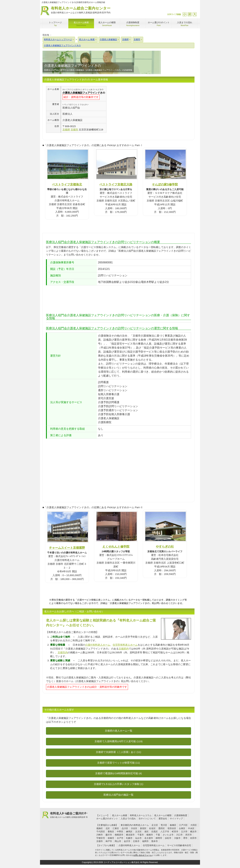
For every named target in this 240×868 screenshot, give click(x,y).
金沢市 (127, 841)
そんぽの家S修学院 (165, 184)
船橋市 (150, 835)
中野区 (120, 832)
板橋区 (173, 825)
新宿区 (143, 828)
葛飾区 (100, 828)
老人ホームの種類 (163, 815)
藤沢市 (109, 835)
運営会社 (163, 819)
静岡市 (159, 838)
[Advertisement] (134, 109)
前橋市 (111, 838)
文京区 (138, 832)
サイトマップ (176, 819)
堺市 (185, 838)
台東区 (182, 828)
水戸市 (120, 838)
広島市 (136, 841)
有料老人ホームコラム (141, 815)
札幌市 (129, 838)
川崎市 (100, 835)
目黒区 (155, 832)
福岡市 (145, 841)
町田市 (175, 832)
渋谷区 (134, 828)
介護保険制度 (181, 815)
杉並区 (152, 828)
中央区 (191, 828)
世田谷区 (172, 828)
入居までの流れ (128, 819)
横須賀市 (130, 835)
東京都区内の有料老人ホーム (135, 825)
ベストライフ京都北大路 (116, 184)
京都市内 (63, 652)
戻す (190, 14)
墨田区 (162, 828)
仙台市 (138, 838)
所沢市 (189, 835)
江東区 (116, 828)
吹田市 (193, 838)
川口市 (179, 835)
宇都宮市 (101, 838)
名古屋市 (149, 838)
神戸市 (109, 841)
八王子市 (165, 832)
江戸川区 (183, 825)
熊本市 (155, 841)
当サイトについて (147, 819)
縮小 (185, 14)
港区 (146, 832)
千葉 (158, 835)
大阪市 (177, 838)
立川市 (184, 832)
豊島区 (111, 832)
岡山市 (118, 841)
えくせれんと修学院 (116, 547)
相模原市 (119, 835)
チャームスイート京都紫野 (67, 548)
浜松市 (168, 838)
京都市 (100, 841)
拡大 (195, 14)
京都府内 (124, 649)
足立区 (155, 825)
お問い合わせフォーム (143, 855)
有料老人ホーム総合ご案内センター (81, 10)
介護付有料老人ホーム (98, 645)
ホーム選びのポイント (107, 819)
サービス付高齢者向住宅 (179, 845)
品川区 (125, 828)
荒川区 (164, 825)
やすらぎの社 (165, 547)
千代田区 (101, 832)
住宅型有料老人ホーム (125, 645)
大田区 (194, 825)
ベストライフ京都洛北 (67, 184)
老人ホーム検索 (120, 815)
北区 (108, 828)
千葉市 (141, 835)
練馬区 (129, 832)
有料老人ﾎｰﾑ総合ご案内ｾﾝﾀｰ (69, 815)
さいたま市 (168, 835)
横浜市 (193, 832)
